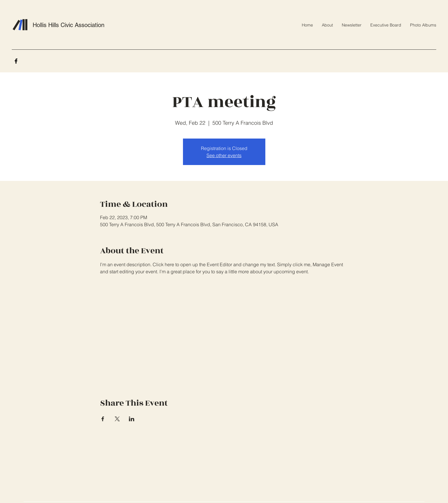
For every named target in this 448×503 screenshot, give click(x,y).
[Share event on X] (117, 419)
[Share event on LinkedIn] (132, 419)
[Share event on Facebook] (103, 419)
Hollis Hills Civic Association (69, 25)
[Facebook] (16, 61)
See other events (224, 155)
